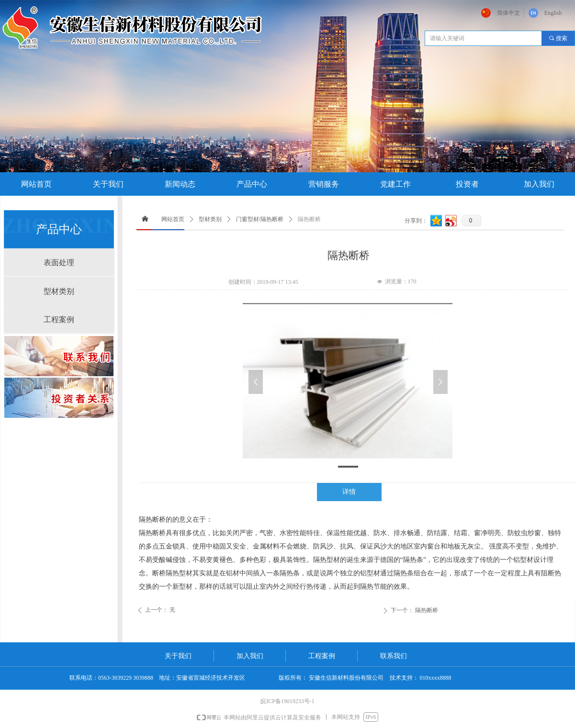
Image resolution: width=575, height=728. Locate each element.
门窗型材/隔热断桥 (260, 219)
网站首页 (173, 219)
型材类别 (210, 219)
